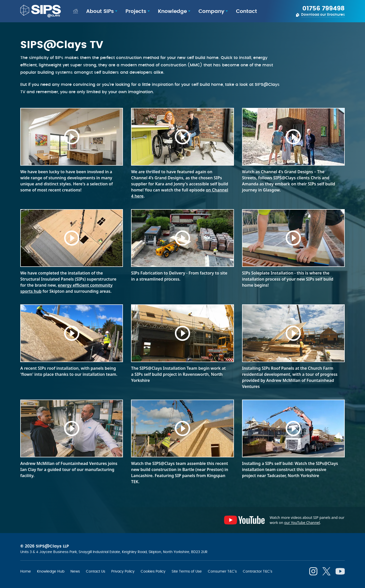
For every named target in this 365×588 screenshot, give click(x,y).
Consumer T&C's (222, 571)
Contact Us (96, 571)
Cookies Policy (153, 571)
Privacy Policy (123, 571)
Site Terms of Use (187, 571)
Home (26, 571)
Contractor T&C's (258, 571)
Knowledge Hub (51, 571)
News (75, 571)
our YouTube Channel (302, 523)
